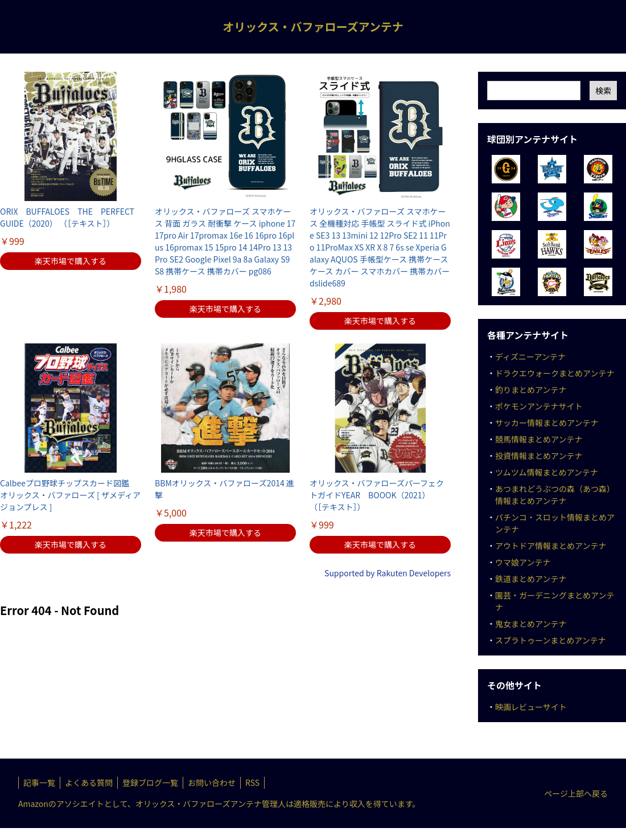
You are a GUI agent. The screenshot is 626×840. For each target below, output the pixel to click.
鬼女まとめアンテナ (531, 624)
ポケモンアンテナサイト (539, 406)
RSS (252, 782)
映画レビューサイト (531, 707)
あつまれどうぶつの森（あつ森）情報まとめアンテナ (555, 495)
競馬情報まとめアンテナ (539, 439)
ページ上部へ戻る (576, 793)
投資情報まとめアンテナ (539, 456)
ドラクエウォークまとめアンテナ (555, 373)
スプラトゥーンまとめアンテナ (551, 640)
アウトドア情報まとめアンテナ (551, 546)
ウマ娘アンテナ (523, 562)
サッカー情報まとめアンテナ (547, 423)
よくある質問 (89, 782)
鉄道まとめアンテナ (531, 579)
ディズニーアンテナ (530, 357)
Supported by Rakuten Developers (388, 573)
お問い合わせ (212, 782)
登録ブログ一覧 (150, 782)
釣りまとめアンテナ (531, 390)
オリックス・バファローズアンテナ (313, 26)
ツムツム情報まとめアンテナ (547, 472)
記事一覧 (39, 782)
